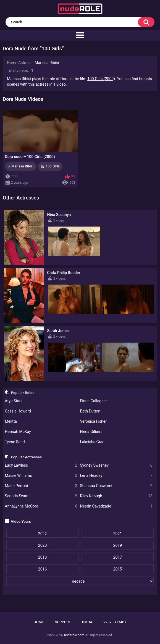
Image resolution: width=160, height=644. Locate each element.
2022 (42, 534)
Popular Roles (23, 393)
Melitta (11, 421)
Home (39, 622)
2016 (42, 569)
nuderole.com (74, 635)
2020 (42, 545)
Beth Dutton (90, 411)
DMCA (87, 622)
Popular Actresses (26, 457)
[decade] (80, 581)
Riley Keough (116, 496)
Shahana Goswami (116, 486)
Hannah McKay (18, 432)
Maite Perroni (41, 486)
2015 (118, 569)
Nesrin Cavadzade (116, 506)
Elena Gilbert (91, 432)
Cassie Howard (18, 411)
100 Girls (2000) (101, 79)
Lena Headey (116, 476)
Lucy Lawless (41, 465)
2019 (118, 545)
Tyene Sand (15, 442)
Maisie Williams (41, 476)
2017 (118, 557)
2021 (118, 534)
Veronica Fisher (93, 421)
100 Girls (53, 166)
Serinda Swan (41, 496)
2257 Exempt (115, 622)
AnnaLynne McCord (41, 506)
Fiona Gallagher (94, 401)
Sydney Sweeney (116, 465)
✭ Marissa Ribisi (21, 166)
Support (63, 622)
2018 (42, 557)
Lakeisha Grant (93, 442)
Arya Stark (14, 401)
